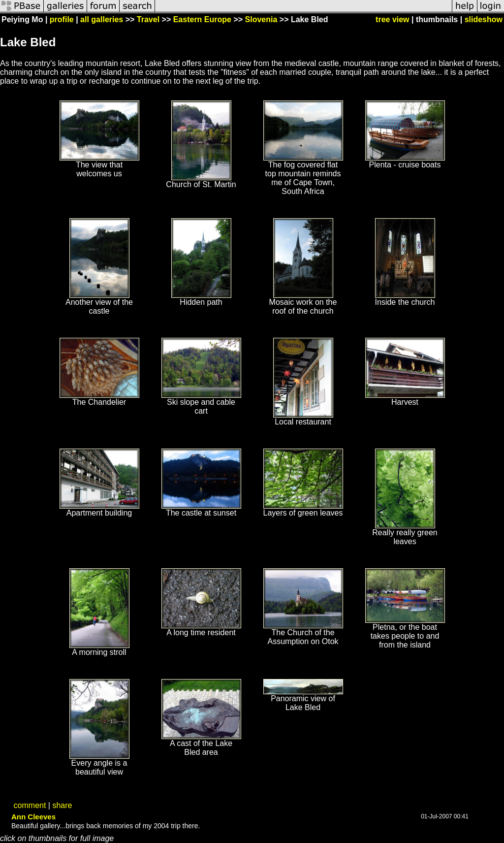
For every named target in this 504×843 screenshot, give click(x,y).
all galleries (102, 19)
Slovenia (261, 19)
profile (62, 19)
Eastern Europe (202, 19)
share (62, 805)
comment (30, 805)
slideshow (484, 19)
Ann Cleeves (33, 817)
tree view (392, 19)
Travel (148, 19)
